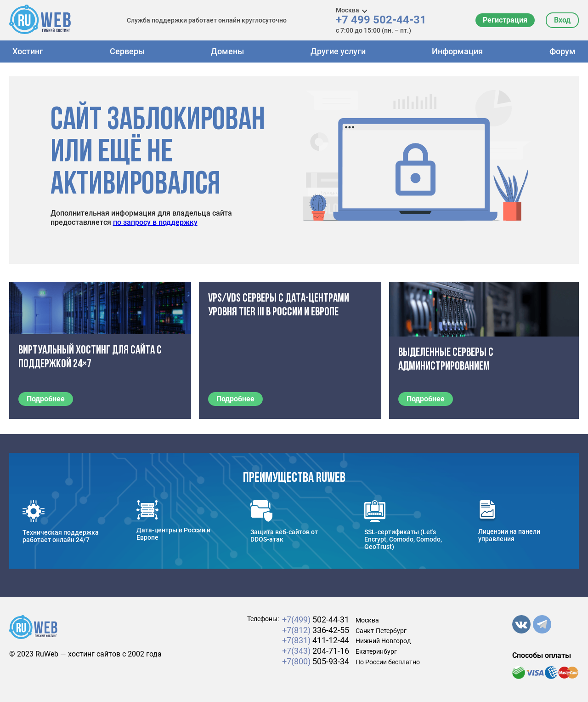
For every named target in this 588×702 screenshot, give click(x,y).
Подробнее (46, 399)
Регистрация (505, 20)
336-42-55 (316, 630)
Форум (563, 51)
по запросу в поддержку (155, 222)
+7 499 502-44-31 (381, 20)
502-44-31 (316, 619)
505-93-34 (316, 661)
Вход (562, 20)
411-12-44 (316, 640)
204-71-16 (316, 651)
